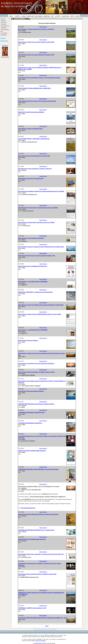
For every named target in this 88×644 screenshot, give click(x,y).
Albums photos (4, 41)
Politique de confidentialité (40, 641)
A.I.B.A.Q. (40, 643)
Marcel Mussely (43, 27)
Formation (3, 38)
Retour (47, 626)
